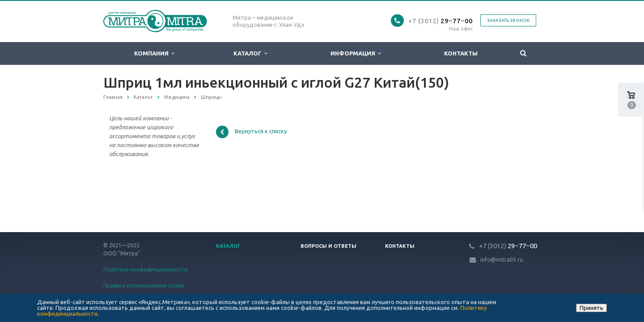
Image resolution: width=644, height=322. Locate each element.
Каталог (250, 53)
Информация (356, 53)
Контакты (461, 53)
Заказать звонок (508, 20)
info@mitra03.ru (502, 260)
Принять (591, 308)
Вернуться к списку (251, 132)
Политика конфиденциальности (145, 269)
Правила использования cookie (144, 286)
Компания (154, 53)
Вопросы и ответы (328, 246)
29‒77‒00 (441, 21)
